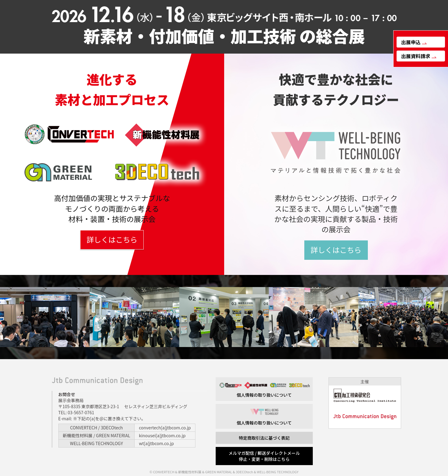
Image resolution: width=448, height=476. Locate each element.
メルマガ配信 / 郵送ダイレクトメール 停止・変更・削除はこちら (264, 456)
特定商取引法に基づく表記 (264, 438)
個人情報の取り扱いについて (264, 390)
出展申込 (414, 42)
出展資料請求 (419, 56)
